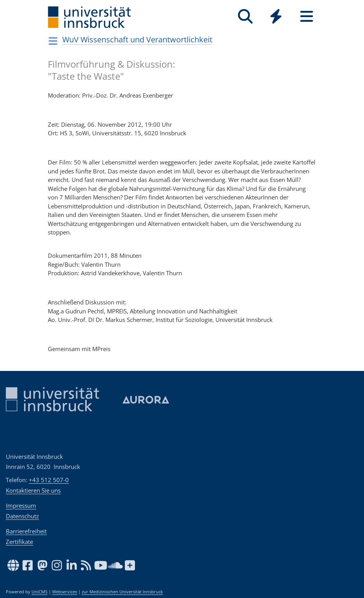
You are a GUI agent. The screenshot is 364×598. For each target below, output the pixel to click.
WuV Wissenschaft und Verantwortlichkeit (137, 39)
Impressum (21, 505)
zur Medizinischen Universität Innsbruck (122, 592)
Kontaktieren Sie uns (33, 490)
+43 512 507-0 (49, 480)
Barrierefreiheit (26, 531)
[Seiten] (307, 17)
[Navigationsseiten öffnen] (53, 41)
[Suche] (245, 17)
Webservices (65, 592)
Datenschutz (22, 516)
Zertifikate (19, 542)
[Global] (276, 17)
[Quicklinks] (276, 17)
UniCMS (39, 592)
